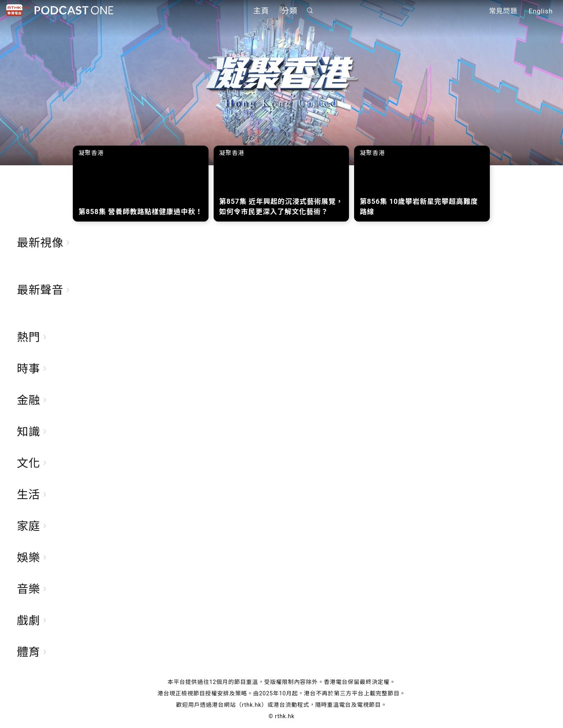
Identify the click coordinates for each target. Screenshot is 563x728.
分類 (290, 11)
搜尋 (310, 10)
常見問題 (503, 11)
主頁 (261, 11)
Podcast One (74, 10)
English (541, 11)
